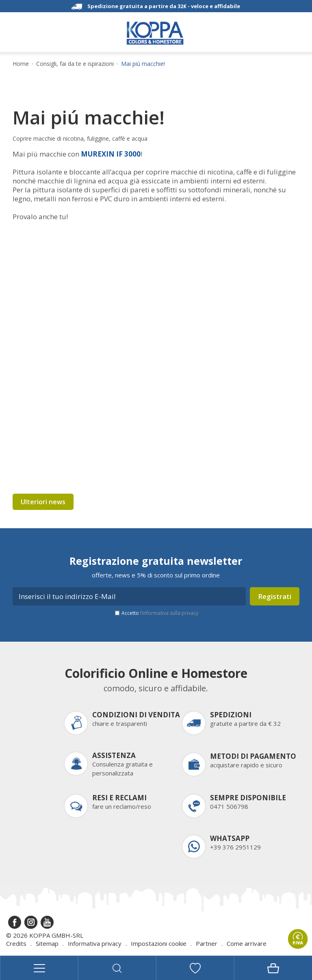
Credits (16, 943)
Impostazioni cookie (159, 943)
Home (21, 64)
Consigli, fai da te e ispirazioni (75, 64)
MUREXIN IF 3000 (111, 154)
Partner (207, 943)
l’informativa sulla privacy (169, 613)
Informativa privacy (95, 943)
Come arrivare (247, 943)
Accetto (160, 613)
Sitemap (47, 943)
